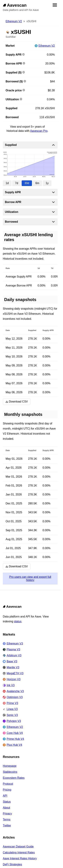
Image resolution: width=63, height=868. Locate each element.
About (6, 808)
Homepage (10, 766)
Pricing (7, 790)
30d (27, 183)
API (5, 796)
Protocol (8, 784)
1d (7, 183)
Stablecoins (10, 772)
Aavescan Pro (39, 131)
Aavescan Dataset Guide (18, 847)
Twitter (7, 825)
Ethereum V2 (14, 21)
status (18, 621)
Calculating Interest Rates (19, 852)
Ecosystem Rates (14, 778)
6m (37, 183)
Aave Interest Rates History (20, 858)
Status (7, 802)
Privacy (7, 814)
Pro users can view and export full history (30, 578)
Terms (7, 820)
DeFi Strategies (12, 864)
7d (17, 183)
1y (47, 183)
